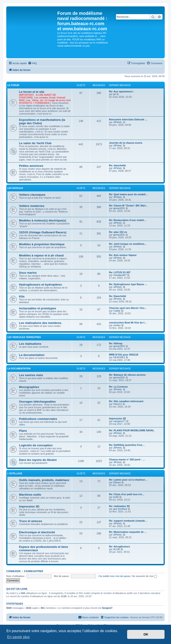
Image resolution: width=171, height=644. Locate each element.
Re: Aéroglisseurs (120, 546)
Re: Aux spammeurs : (122, 91)
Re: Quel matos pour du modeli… (128, 194)
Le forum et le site (32, 92)
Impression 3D (118, 418)
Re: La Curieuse (118, 387)
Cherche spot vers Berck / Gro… (128, 308)
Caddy (117, 311)
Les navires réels (31, 375)
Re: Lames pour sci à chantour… (128, 480)
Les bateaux (15, 188)
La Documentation (19, 369)
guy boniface (120, 509)
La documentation (32, 355)
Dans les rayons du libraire (38, 460)
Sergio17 (107, 608)
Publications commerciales (38, 419)
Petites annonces (31, 166)
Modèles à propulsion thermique (42, 244)
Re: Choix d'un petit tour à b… (127, 494)
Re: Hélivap (116, 343)
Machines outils (30, 495)
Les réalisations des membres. (41, 323)
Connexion (13, 571)
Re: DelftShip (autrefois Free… (127, 445)
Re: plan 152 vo (118, 232)
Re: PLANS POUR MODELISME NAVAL (132, 430)
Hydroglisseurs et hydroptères (40, 285)
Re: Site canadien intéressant (126, 401)
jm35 (116, 497)
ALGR (117, 549)
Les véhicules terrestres (24, 337)
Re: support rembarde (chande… (128, 521)
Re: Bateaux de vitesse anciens (127, 375)
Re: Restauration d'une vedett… (128, 220)
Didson (117, 482)
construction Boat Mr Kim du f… (128, 323)
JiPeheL (118, 122)
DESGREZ (119, 357)
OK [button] (146, 634)
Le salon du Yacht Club (35, 143)
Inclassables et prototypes (38, 308)
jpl (114, 94)
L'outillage (15, 474)
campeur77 (119, 421)
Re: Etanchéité (118, 296)
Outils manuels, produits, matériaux (44, 480)
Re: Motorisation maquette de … (128, 532)
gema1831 (119, 208)
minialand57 (120, 275)
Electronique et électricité (37, 532)
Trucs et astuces (31, 521)
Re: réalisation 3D (119, 506)
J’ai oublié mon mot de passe (114, 576)
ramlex (117, 325)
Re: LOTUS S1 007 (120, 272)
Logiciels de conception (36, 445)
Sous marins (28, 273)
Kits (22, 296)
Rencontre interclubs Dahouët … (128, 119)
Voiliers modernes (32, 206)
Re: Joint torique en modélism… (128, 244)
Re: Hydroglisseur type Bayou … (128, 284)
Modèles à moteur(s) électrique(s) (43, 220)
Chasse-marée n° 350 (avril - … (127, 460)
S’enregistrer (34, 571)
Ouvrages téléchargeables (37, 402)
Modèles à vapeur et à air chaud (41, 255)
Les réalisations (30, 344)
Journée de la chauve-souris (126, 143)
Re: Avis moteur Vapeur (123, 255)
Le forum (13, 85)
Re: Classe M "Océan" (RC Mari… (129, 206)
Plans (23, 431)
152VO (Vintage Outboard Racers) (43, 232)
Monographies (29, 387)
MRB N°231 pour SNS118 (124, 355)
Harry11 (118, 404)
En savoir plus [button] (18, 637)
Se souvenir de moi (144, 576)
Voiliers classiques (32, 195)
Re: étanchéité (117, 165)
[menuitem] (32, 63)
